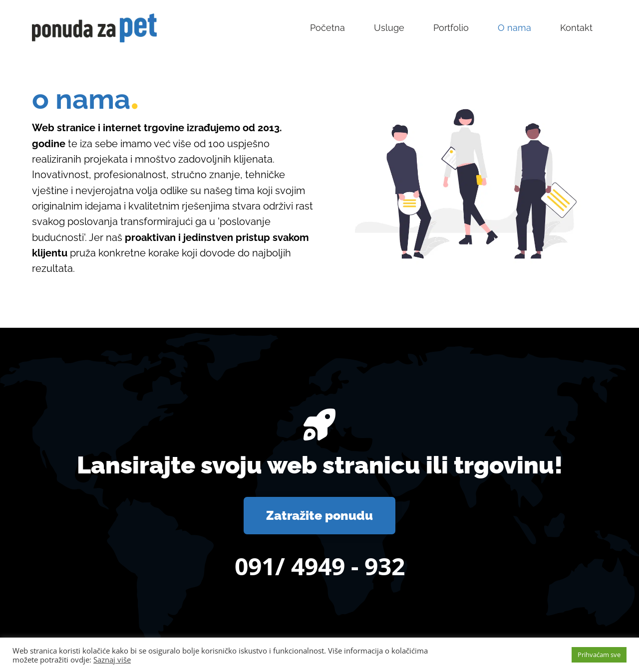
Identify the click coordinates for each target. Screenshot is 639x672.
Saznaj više (112, 660)
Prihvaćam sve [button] (599, 655)
